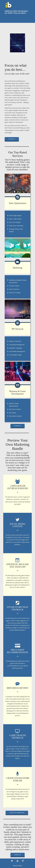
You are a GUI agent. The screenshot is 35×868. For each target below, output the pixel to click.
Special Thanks (18, 866)
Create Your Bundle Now (17, 813)
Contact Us (12, 139)
